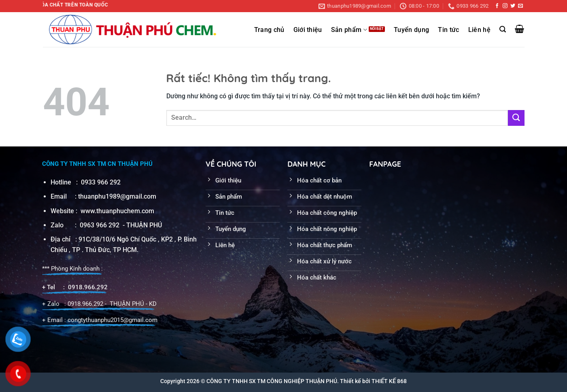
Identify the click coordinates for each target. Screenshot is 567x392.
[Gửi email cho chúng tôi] (520, 6)
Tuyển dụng (411, 30)
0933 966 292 (101, 182)
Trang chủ (269, 30)
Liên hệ (479, 30)
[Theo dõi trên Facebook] (497, 6)
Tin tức (448, 30)
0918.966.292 (88, 287)
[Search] (503, 29)
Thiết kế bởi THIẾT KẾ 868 (373, 381)
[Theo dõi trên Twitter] (513, 6)
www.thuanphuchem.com (118, 211)
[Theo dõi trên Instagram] (505, 6)
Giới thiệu (308, 30)
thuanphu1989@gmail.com (117, 196)
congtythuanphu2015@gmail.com (113, 320)
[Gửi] (516, 118)
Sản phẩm (349, 30)
